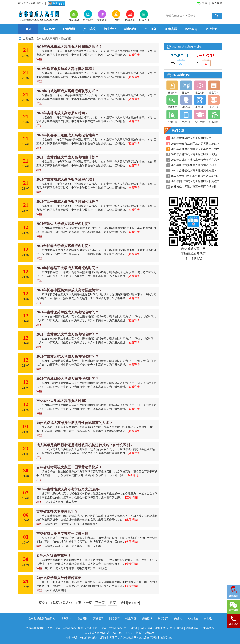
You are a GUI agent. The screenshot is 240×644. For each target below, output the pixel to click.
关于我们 (163, 619)
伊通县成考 (207, 628)
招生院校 (89, 29)
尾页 (113, 603)
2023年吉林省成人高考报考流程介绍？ (66, 180)
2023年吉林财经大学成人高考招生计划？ (67, 157)
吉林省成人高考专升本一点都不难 (62, 534)
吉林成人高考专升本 (57, 546)
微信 (205, 3)
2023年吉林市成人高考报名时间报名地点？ (69, 47)
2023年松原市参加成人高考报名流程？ (66, 69)
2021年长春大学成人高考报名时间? (63, 246)
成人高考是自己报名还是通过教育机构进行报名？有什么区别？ (85, 445)
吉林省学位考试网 (144, 633)
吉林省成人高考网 (47, 39)
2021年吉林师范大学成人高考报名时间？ (67, 357)
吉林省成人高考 (54, 502)
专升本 (97, 546)
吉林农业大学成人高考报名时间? (61, 401)
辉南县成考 (192, 628)
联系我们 (217, 3)
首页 (28, 29)
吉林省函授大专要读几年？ (57, 511)
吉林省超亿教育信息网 (42, 619)
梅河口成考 (177, 628)
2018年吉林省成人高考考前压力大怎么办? (68, 489)
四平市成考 (100, 628)
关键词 (178, 619)
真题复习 (98, 619)
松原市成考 (85, 628)
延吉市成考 (146, 628)
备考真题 (171, 29)
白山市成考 (131, 628)
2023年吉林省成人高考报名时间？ (62, 113)
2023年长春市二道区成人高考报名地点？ (67, 135)
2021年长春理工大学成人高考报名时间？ (67, 268)
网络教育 (191, 29)
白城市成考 (115, 628)
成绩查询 (147, 619)
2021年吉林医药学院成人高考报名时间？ (67, 312)
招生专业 (110, 29)
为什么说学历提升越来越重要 (59, 578)
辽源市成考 (162, 628)
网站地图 (193, 619)
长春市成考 (54, 628)
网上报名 (212, 29)
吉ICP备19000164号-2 (120, 633)
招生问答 (151, 29)
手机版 (208, 619)
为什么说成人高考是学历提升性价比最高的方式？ (74, 423)
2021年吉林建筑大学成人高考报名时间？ (67, 334)
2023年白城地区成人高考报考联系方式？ (67, 91)
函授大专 (66, 524)
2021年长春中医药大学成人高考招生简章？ (69, 290)
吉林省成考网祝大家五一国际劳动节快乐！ (69, 467)
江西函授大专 (90, 524)
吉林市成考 (69, 628)
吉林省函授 (51, 524)
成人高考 (49, 29)
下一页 (100, 603)
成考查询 (130, 29)
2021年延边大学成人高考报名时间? (63, 224)
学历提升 (103, 568)
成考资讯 (69, 29)
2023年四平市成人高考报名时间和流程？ (67, 202)
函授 (77, 524)
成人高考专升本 (81, 546)
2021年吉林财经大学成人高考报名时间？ (67, 379)
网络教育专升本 (86, 568)
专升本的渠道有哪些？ (54, 556)
